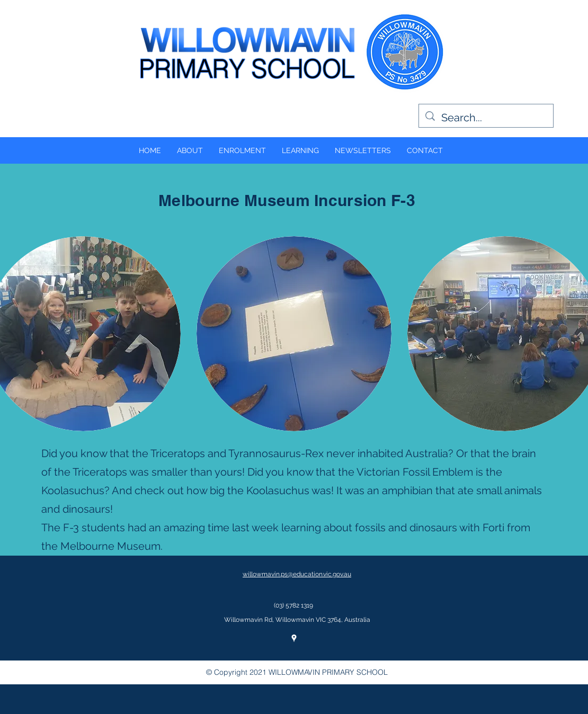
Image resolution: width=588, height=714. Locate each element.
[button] (294, 334)
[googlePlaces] (538, 72)
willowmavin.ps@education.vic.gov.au (297, 574)
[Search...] (486, 118)
